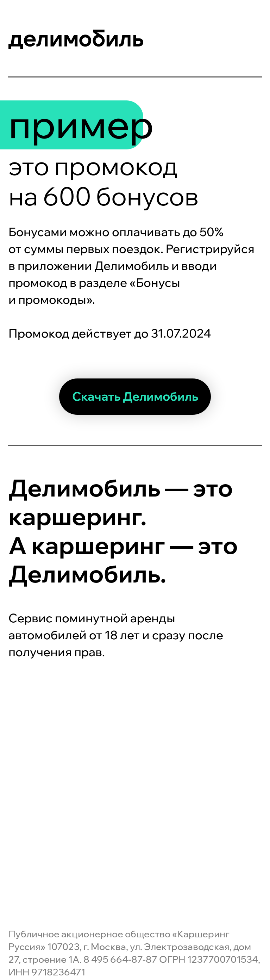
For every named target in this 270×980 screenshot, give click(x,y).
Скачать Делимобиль (135, 396)
